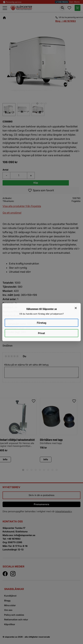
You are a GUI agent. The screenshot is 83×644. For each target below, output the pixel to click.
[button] (5, 8)
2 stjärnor (9, 356)
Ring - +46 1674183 (66, 21)
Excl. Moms (75, 2)
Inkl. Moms (62, 2)
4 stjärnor (14, 356)
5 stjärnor (17, 356)
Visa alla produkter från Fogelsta (22, 206)
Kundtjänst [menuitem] (10, 596)
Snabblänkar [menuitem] (14, 589)
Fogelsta (76, 201)
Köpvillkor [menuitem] (10, 624)
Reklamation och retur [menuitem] (16, 619)
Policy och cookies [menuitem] (14, 615)
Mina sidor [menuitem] (10, 605)
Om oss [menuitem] (8, 610)
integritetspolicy (64, 511)
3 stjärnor (12, 356)
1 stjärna (6, 356)
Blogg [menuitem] (7, 600)
